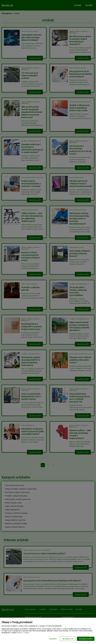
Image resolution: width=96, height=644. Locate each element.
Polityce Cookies (23, 633)
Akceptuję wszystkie (86, 639)
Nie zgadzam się (68, 639)
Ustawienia (53, 639)
